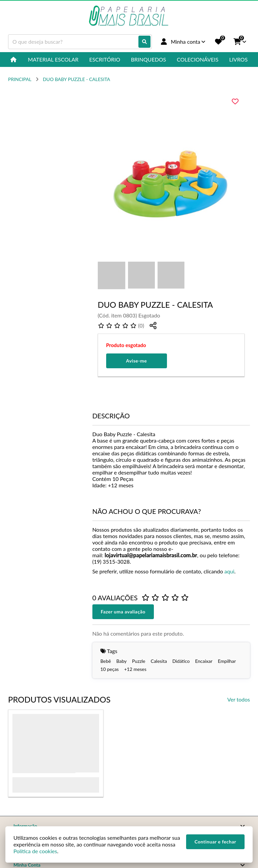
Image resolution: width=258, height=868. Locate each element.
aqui (229, 571)
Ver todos (239, 699)
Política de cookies (35, 851)
